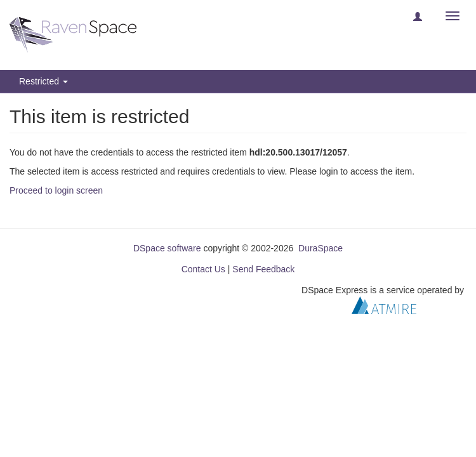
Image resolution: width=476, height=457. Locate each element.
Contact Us (203, 269)
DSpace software (167, 248)
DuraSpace (321, 248)
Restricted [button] (43, 81)
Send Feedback (263, 269)
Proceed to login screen (56, 190)
